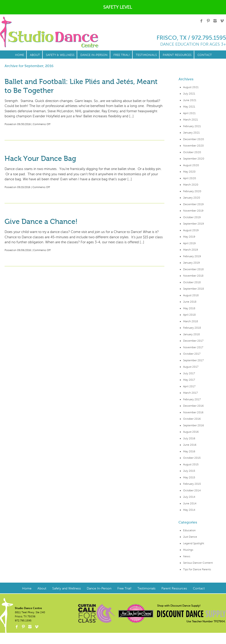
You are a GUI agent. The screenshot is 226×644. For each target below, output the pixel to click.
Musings (188, 550)
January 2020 (192, 198)
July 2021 (189, 94)
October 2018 (192, 282)
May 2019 (189, 237)
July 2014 (189, 497)
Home (20, 55)
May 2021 (189, 107)
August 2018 (191, 295)
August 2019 (191, 230)
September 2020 (194, 159)
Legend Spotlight (194, 543)
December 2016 (193, 406)
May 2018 (189, 308)
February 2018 (192, 328)
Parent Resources (177, 55)
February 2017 (192, 399)
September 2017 (193, 360)
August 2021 (191, 87)
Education (189, 530)
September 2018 (193, 289)
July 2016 (189, 438)
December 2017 (193, 341)
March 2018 (191, 321)
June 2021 (190, 100)
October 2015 (192, 458)
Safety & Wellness (60, 55)
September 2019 (193, 224)
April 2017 (189, 386)
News (187, 556)
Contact (205, 55)
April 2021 (189, 113)
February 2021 (192, 126)
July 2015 (189, 471)
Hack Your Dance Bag (40, 158)
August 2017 (191, 367)
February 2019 (192, 256)
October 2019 (192, 217)
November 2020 (193, 146)
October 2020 (192, 152)
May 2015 (189, 477)
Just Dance (190, 537)
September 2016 (193, 425)
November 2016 (193, 412)
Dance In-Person (94, 55)
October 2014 (192, 490)
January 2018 (191, 334)
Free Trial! (122, 55)
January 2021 (191, 133)
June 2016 (190, 445)
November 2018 (193, 276)
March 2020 (191, 185)
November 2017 (193, 347)
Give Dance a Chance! (41, 221)
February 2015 (192, 484)
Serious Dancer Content (198, 563)
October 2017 (192, 354)
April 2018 (189, 315)
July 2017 (189, 373)
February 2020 (192, 191)
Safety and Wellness (67, 588)
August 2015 (191, 464)
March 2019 (191, 250)
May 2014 (189, 510)
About (35, 55)
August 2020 (191, 165)
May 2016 (189, 451)
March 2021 (191, 120)
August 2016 (191, 432)
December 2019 (193, 204)
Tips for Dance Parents (197, 569)
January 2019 (191, 263)
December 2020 (194, 139)
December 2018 (193, 269)
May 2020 (189, 172)
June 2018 (190, 302)
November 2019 (193, 211)
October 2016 (192, 419)
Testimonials (146, 55)
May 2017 (189, 380)
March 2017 (190, 393)
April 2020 (190, 178)
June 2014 (190, 503)
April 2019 (189, 243)
